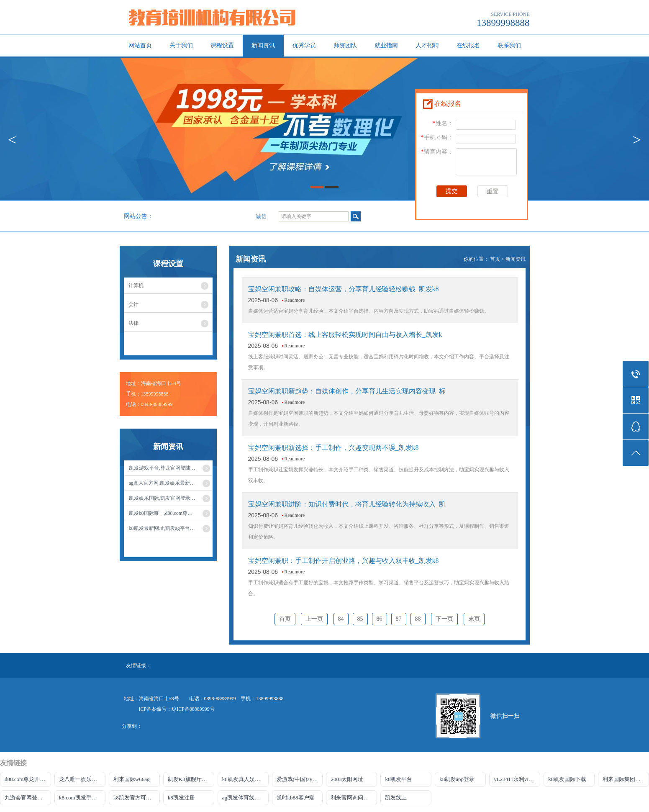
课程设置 (222, 45)
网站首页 (140, 45)
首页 (495, 259)
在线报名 (468, 45)
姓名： (443, 123)
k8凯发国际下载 (567, 779)
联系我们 (509, 45)
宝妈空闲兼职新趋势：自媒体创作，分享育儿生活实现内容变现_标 (347, 391)
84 (341, 619)
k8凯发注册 (181, 798)
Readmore (294, 300)
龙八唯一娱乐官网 (81, 779)
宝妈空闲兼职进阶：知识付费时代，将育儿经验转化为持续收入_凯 (347, 504)
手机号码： (437, 137)
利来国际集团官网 (624, 779)
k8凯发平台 (399, 779)
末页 (474, 619)
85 (360, 619)
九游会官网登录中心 (28, 798)
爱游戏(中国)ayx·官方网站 (300, 779)
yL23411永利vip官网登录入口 (517, 779)
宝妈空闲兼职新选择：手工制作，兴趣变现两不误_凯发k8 (333, 448)
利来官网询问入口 (352, 798)
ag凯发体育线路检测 (245, 798)
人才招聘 (427, 45)
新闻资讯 (263, 45)
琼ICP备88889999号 (193, 709)
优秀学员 (304, 45)
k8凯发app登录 (457, 779)
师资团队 (345, 45)
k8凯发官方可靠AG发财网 (137, 798)
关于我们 (181, 45)
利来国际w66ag (132, 779)
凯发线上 (396, 798)
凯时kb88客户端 (296, 798)
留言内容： (437, 152)
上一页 (314, 619)
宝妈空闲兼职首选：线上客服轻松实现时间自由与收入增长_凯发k (345, 335)
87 (399, 619)
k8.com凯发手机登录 (82, 798)
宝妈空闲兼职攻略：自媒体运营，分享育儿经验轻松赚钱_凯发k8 (344, 289)
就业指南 (386, 45)
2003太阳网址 (347, 779)
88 (418, 619)
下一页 (444, 619)
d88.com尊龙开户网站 (28, 779)
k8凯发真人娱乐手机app (245, 779)
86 (380, 619)
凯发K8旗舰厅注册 (190, 779)
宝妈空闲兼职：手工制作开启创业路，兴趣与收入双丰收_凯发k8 (344, 561)
